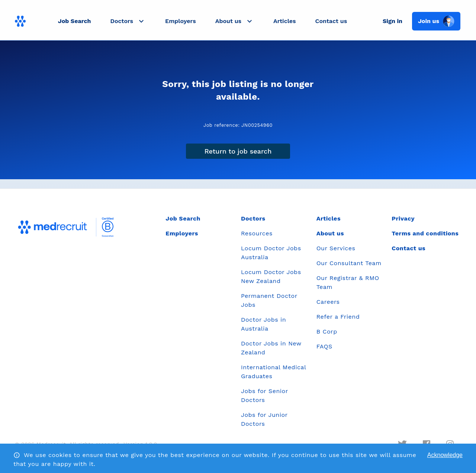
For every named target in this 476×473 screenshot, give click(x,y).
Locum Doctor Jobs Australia (271, 253)
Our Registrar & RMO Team (348, 282)
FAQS (324, 346)
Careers (328, 302)
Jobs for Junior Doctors (264, 419)
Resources (257, 233)
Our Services (336, 248)
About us (330, 233)
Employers (181, 21)
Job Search (75, 21)
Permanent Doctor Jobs (269, 300)
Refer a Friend (338, 317)
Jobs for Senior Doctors (264, 395)
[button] (128, 21)
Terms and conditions (425, 233)
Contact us (331, 21)
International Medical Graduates (274, 372)
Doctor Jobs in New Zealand (271, 348)
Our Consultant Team (349, 263)
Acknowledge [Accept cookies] (445, 455)
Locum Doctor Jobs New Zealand (271, 276)
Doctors (253, 218)
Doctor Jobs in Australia (263, 324)
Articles (284, 21)
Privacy (403, 218)
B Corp (327, 332)
